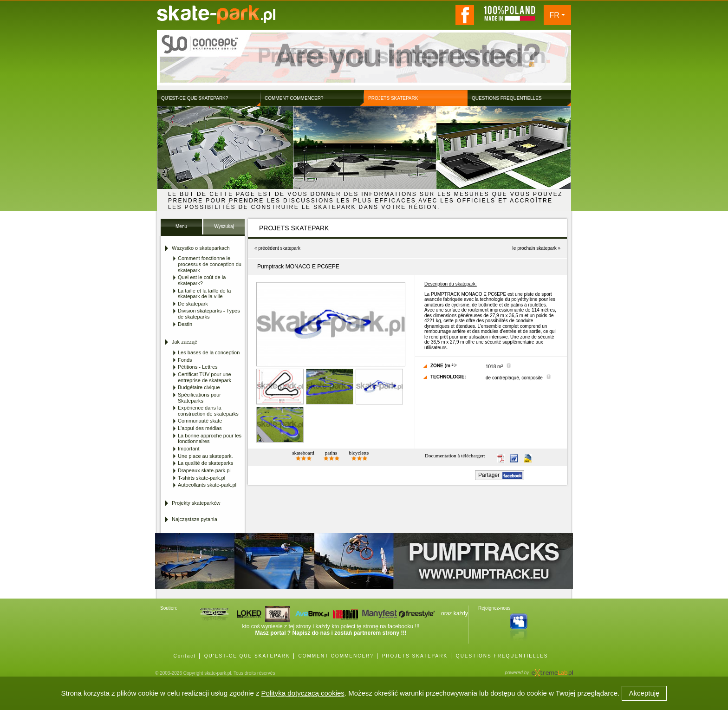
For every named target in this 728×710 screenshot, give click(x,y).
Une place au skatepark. (205, 456)
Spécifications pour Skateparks (199, 398)
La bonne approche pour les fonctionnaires (210, 439)
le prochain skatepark (535, 248)
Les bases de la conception (209, 352)
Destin (185, 324)
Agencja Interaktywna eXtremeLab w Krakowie (552, 670)
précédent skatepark (279, 248)
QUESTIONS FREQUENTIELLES (502, 656)
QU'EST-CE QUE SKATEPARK (247, 656)
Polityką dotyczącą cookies (303, 693)
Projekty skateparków (196, 503)
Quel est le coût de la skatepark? (202, 280)
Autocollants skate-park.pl (207, 485)
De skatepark (193, 304)
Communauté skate (200, 421)
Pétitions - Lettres (198, 367)
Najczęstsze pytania (195, 519)
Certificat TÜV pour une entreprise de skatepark (205, 377)
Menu (181, 226)
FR (555, 15)
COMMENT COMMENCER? (336, 656)
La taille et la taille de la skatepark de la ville (204, 294)
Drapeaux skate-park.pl (204, 470)
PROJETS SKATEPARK (415, 656)
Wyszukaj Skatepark (224, 229)
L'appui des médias (200, 428)
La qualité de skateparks (205, 463)
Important (188, 449)
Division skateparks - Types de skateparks (209, 314)
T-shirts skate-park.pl (201, 478)
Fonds (185, 360)
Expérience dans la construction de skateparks (208, 411)
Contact (185, 656)
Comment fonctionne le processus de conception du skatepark (210, 264)
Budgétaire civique (199, 387)
